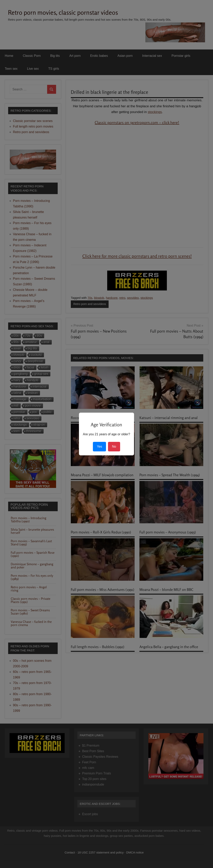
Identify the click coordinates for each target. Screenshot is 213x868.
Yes (99, 447)
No (114, 447)
